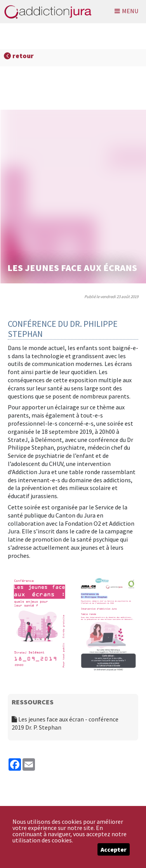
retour (19, 56)
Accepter (114, 849)
